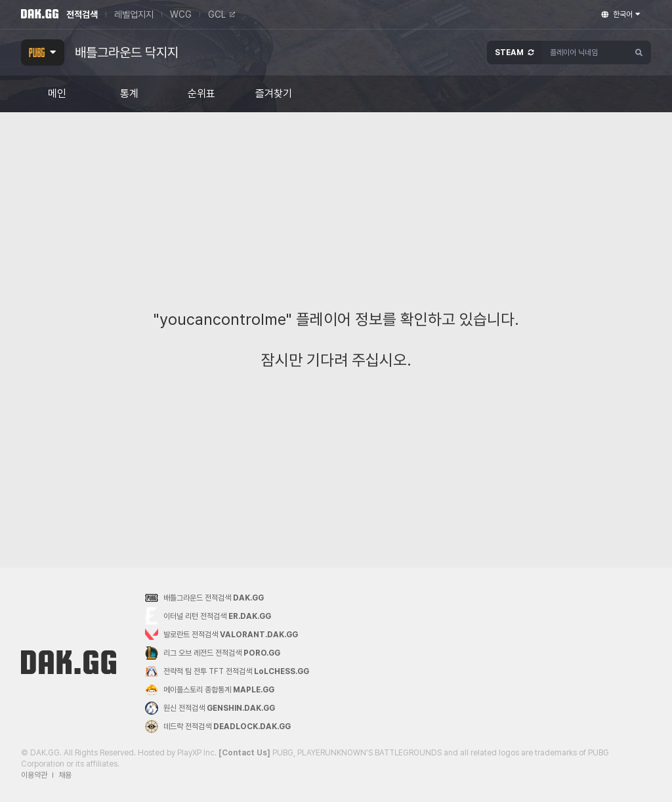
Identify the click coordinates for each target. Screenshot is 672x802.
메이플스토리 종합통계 (210, 690)
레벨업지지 (134, 14)
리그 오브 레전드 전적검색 (213, 653)
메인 (57, 94)
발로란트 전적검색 (221, 634)
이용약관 (34, 775)
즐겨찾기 (274, 94)
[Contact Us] (244, 753)
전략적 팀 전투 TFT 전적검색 (227, 671)
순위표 (201, 94)
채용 (65, 775)
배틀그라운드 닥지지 (127, 53)
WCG (181, 14)
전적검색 (82, 14)
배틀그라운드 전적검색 (204, 598)
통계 (129, 94)
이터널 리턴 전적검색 (208, 616)
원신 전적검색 (210, 708)
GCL (221, 14)
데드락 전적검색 (218, 727)
